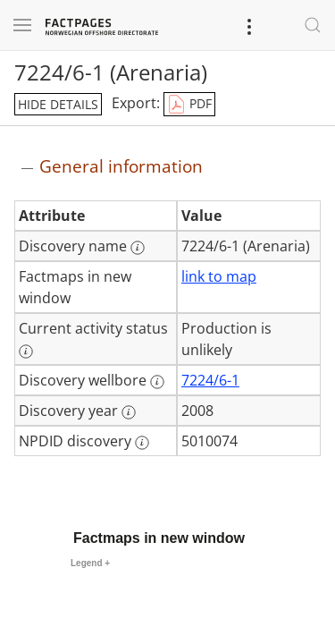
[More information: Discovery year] (129, 412)
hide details (58, 104)
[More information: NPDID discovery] (142, 443)
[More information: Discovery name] (138, 248)
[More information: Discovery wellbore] (157, 382)
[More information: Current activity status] (26, 352)
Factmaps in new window (159, 538)
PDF (189, 105)
